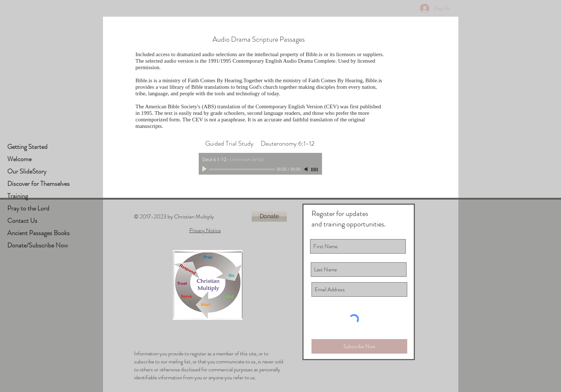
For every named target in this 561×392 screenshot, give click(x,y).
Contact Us (22, 221)
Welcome (19, 159)
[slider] (315, 170)
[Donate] (269, 216)
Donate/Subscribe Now (38, 245)
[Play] (205, 169)
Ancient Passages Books (38, 233)
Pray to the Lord (28, 208)
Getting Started (27, 147)
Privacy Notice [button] (205, 230)
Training (18, 196)
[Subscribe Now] (359, 346)
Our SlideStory (27, 171)
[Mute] (307, 169)
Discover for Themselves (38, 184)
